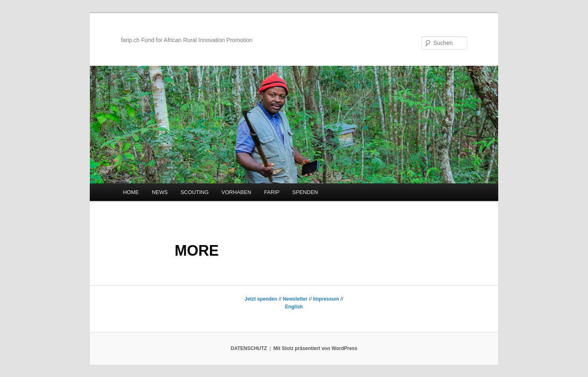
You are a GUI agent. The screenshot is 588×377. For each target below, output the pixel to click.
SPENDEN (305, 192)
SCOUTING (195, 192)
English (294, 307)
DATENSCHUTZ (249, 348)
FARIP (272, 192)
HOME (131, 192)
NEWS (160, 192)
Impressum (326, 299)
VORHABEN (236, 192)
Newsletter (295, 299)
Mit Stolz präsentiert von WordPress (315, 348)
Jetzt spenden (261, 299)
